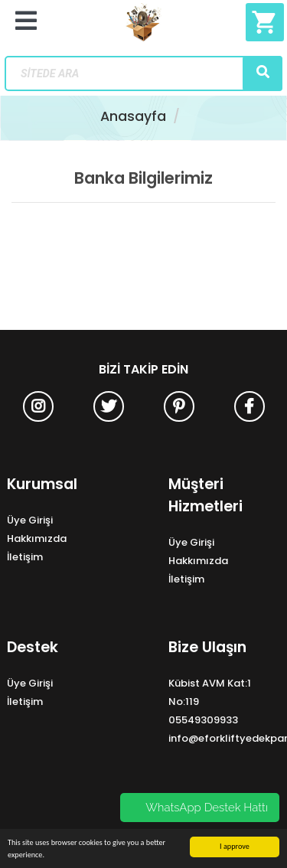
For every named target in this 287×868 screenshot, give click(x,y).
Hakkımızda (37, 538)
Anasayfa (133, 116)
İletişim (25, 557)
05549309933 (203, 720)
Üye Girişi (30, 520)
